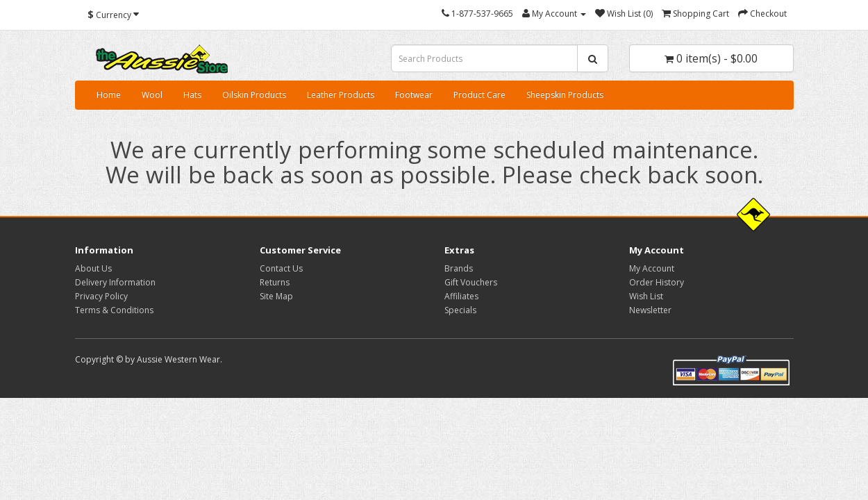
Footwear (414, 95)
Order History (657, 282)
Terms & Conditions (114, 310)
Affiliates (461, 296)
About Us (93, 268)
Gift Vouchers (471, 282)
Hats (192, 95)
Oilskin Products (254, 95)
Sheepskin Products (565, 95)
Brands (459, 268)
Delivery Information (115, 282)
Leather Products (341, 95)
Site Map (276, 296)
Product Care (479, 95)
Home (109, 95)
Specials (460, 310)
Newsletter (650, 310)
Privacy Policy (101, 296)
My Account (652, 268)
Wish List (646, 296)
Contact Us (281, 268)
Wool (152, 95)
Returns (275, 282)
